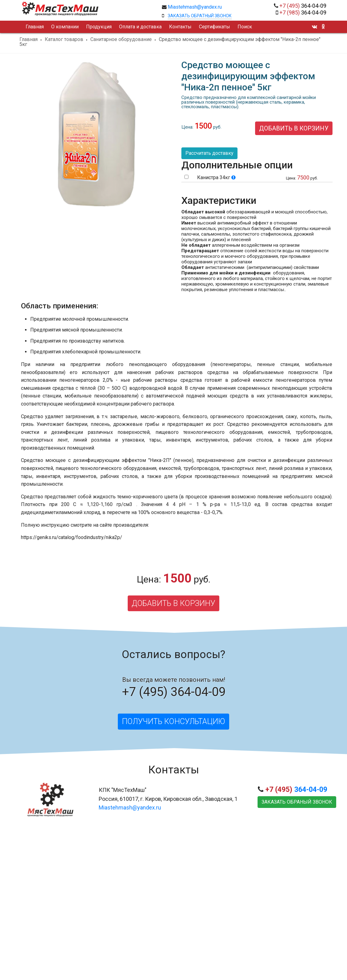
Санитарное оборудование (121, 39)
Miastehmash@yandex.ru (195, 7)
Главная (29, 39)
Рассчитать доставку (209, 153)
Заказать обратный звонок (200, 16)
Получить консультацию (173, 721)
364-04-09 (303, 6)
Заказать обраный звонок (297, 802)
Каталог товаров (64, 39)
